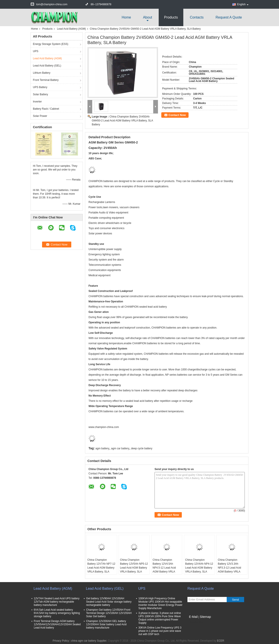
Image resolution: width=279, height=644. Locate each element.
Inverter (37, 102)
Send (235, 600)
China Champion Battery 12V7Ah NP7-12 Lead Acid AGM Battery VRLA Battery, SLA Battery (101, 568)
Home (126, 17)
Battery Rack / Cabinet (46, 109)
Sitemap (205, 617)
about (148, 17)
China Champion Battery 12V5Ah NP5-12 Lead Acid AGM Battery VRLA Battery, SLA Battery (134, 568)
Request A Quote (229, 17)
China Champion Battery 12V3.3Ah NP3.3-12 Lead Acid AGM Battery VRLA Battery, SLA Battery (229, 568)
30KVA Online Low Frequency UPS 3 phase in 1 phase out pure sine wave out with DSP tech (160, 631)
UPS (36, 51)
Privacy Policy (61, 641)
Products (171, 17)
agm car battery (120, 448)
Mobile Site (195, 622)
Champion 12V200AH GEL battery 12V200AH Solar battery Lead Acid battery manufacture (106, 624)
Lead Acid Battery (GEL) (47, 66)
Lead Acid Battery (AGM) (71, 29)
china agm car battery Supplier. (89, 641)
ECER (220, 641)
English (243, 4)
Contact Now (177, 115)
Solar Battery (40, 94)
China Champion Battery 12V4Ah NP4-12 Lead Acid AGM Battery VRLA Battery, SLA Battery (199, 568)
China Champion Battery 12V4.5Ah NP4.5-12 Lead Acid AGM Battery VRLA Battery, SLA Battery (164, 568)
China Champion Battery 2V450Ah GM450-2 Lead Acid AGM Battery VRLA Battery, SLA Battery (122, 121)
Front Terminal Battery (46, 80)
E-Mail (193, 617)
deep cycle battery (142, 448)
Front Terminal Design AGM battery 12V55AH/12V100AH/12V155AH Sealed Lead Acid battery (57, 624)
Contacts (197, 17)
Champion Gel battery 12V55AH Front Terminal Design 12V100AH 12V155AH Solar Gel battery (109, 613)
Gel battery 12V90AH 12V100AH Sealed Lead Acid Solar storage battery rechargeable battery (109, 602)
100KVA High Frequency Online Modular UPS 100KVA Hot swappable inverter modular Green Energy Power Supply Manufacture (160, 603)
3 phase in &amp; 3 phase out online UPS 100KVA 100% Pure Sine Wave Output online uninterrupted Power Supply (160, 618)
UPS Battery (40, 87)
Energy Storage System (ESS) (51, 44)
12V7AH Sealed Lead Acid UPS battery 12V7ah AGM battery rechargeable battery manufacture (57, 602)
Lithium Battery (42, 73)
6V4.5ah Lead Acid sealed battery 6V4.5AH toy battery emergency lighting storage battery (57, 613)
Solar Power (40, 116)
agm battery (102, 448)
